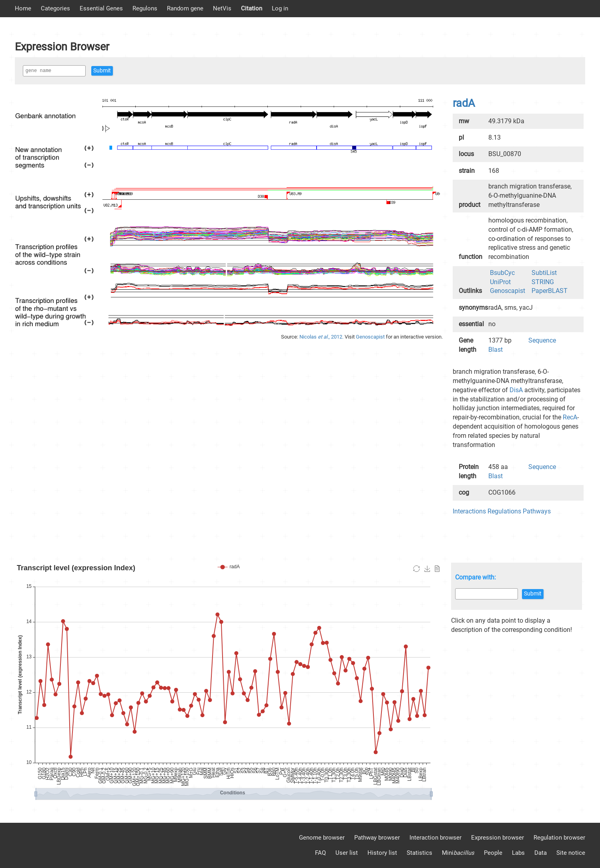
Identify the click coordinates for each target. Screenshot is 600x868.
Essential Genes (101, 8)
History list (382, 853)
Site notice (571, 853)
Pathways (537, 511)
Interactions (469, 511)
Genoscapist (371, 337)
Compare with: (476, 577)
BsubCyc (502, 273)
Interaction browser (435, 838)
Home (23, 8)
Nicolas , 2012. (322, 337)
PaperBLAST (550, 291)
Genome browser (322, 838)
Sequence (542, 340)
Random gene (185, 8)
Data (541, 853)
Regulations (504, 511)
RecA (570, 417)
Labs (518, 853)
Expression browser (498, 838)
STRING (543, 282)
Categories (55, 8)
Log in (280, 8)
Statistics (419, 853)
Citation (252, 8)
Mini (458, 853)
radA (464, 103)
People (493, 853)
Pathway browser (377, 838)
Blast (496, 350)
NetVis (222, 8)
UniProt (500, 282)
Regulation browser (559, 838)
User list (347, 853)
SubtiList (544, 273)
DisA (516, 390)
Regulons (145, 8)
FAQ (320, 853)
